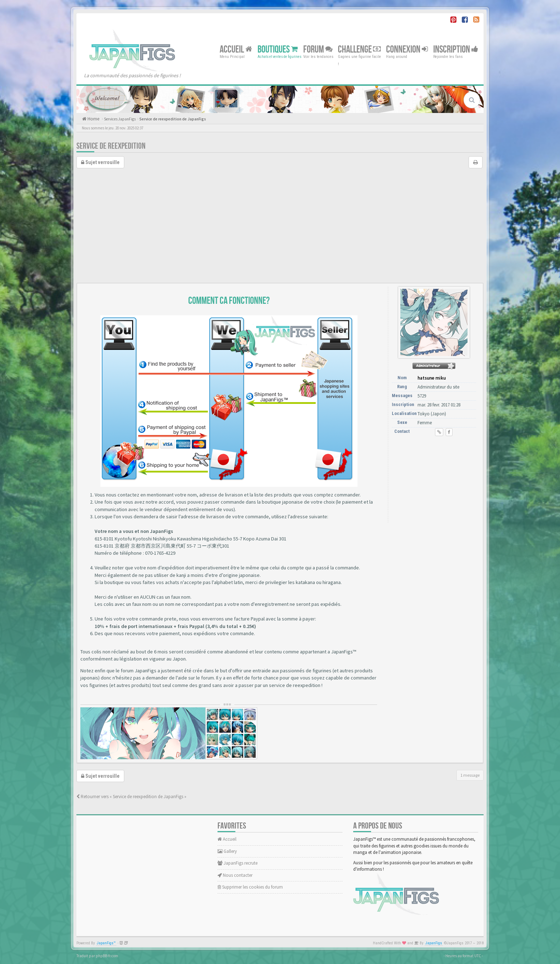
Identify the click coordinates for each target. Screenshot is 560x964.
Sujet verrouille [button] (100, 162)
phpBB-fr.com (107, 956)
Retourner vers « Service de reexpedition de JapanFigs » (131, 797)
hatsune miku (432, 378)
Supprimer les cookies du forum (250, 887)
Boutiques (278, 49)
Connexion (407, 49)
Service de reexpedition (111, 146)
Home (93, 119)
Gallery (227, 851)
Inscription (456, 49)
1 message (470, 775)
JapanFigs (434, 943)
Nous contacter (235, 875)
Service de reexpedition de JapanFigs (173, 119)
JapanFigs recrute (237, 863)
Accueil (236, 49)
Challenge (359, 49)
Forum (318, 49)
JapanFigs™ (106, 943)
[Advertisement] (280, 229)
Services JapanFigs (120, 119)
